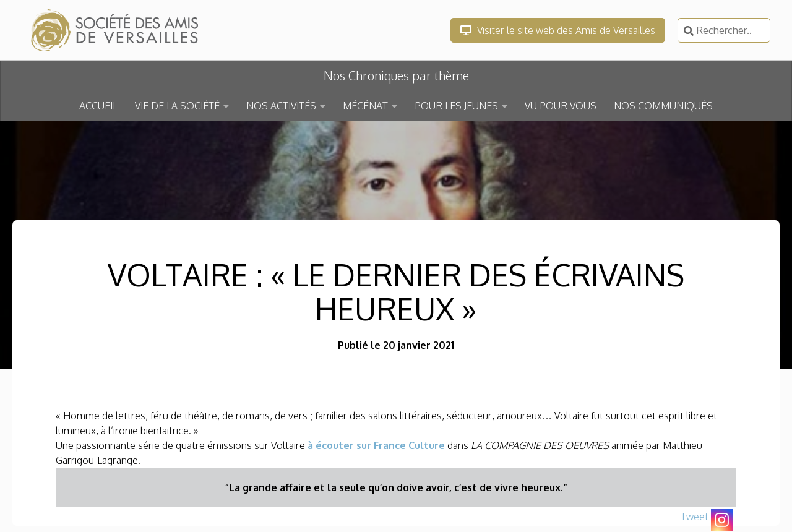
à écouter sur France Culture (376, 445)
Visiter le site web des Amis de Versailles (558, 30)
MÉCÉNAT (365, 106)
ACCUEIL (98, 106)
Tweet (695, 517)
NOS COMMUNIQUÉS (663, 106)
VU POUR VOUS (561, 106)
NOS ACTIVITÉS (281, 106)
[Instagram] (722, 520)
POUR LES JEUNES (456, 106)
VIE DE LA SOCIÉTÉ (177, 106)
